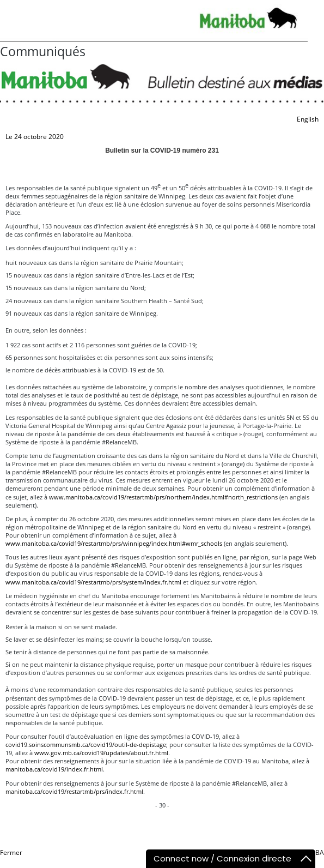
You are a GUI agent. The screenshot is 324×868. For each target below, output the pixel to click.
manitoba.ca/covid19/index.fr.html (54, 769)
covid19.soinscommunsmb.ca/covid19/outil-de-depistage (86, 745)
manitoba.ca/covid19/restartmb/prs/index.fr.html (74, 791)
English (308, 119)
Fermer (11, 852)
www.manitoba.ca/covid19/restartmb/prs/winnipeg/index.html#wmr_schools (114, 543)
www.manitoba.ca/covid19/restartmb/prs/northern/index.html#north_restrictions (163, 497)
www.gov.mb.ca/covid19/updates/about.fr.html (101, 753)
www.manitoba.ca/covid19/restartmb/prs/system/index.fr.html (93, 582)
